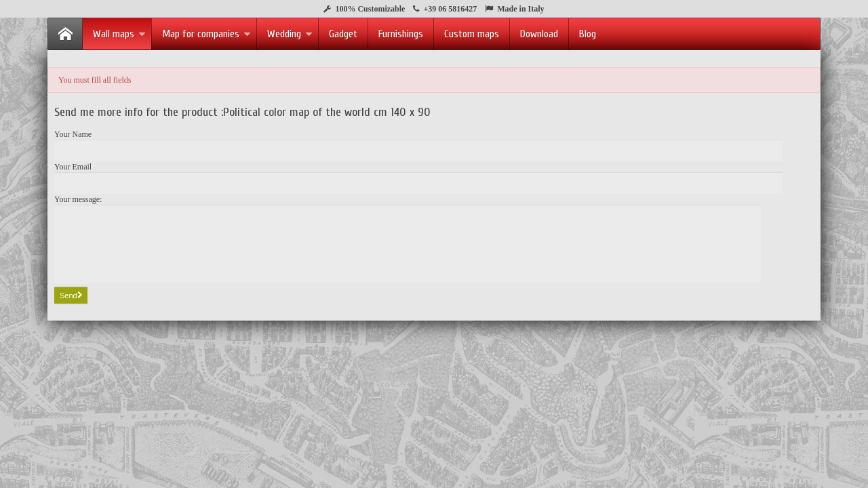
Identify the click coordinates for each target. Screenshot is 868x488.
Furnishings (401, 34)
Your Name (73, 134)
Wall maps (119, 34)
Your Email (73, 167)
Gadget (343, 34)
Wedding (290, 34)
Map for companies (206, 34)
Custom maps (472, 34)
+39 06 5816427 (450, 9)
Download (539, 34)
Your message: (78, 199)
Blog (588, 34)
